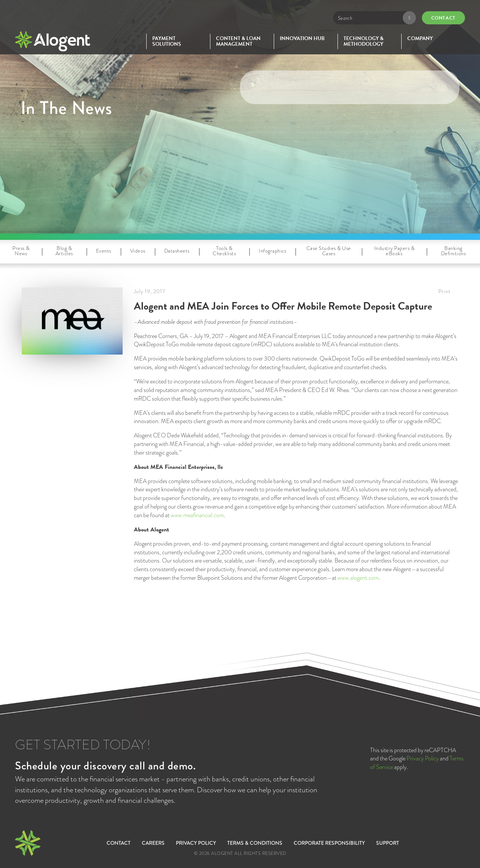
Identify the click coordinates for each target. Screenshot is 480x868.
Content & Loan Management (238, 41)
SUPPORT (388, 843)
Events (104, 251)
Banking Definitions (454, 251)
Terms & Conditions (255, 843)
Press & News (21, 251)
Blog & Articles (64, 251)
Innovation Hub (302, 38)
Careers (153, 843)
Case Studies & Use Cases (329, 251)
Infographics (272, 251)
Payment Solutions (167, 41)
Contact (443, 18)
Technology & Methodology (364, 41)
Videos (138, 251)
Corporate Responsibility (329, 843)
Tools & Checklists (224, 251)
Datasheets (177, 251)
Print (445, 291)
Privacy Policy (423, 758)
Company (420, 38)
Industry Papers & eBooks (394, 251)
